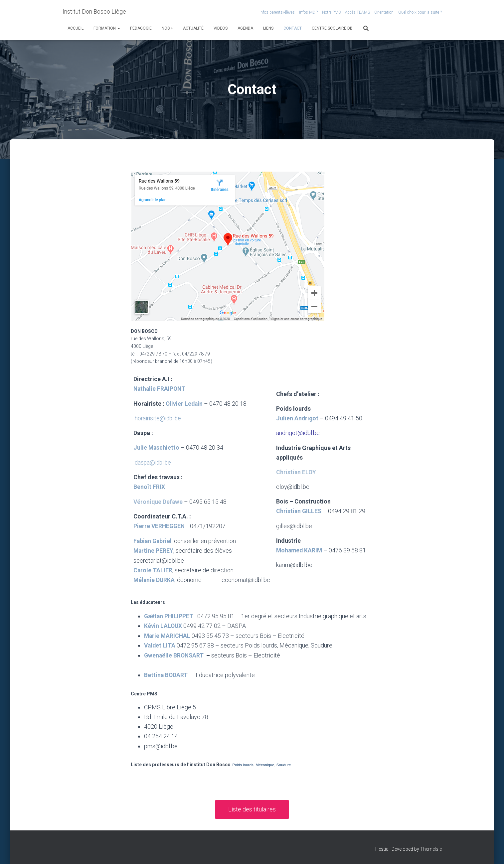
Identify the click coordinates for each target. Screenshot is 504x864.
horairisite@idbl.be (159, 418)
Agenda (245, 28)
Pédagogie (141, 28)
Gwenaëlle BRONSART (175, 663)
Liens (268, 28)
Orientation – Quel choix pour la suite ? (408, 12)
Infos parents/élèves (277, 12)
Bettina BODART (166, 683)
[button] (252, 817)
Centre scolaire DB (332, 28)
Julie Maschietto (157, 447)
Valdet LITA (160, 654)
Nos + (167, 28)
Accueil (76, 28)
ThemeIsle (431, 849)
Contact (293, 28)
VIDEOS (221, 28)
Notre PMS (331, 12)
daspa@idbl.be (154, 462)
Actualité (193, 28)
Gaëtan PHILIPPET (169, 625)
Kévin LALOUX (163, 634)
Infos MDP (308, 12)
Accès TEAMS (357, 12)
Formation (107, 28)
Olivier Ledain (185, 403)
